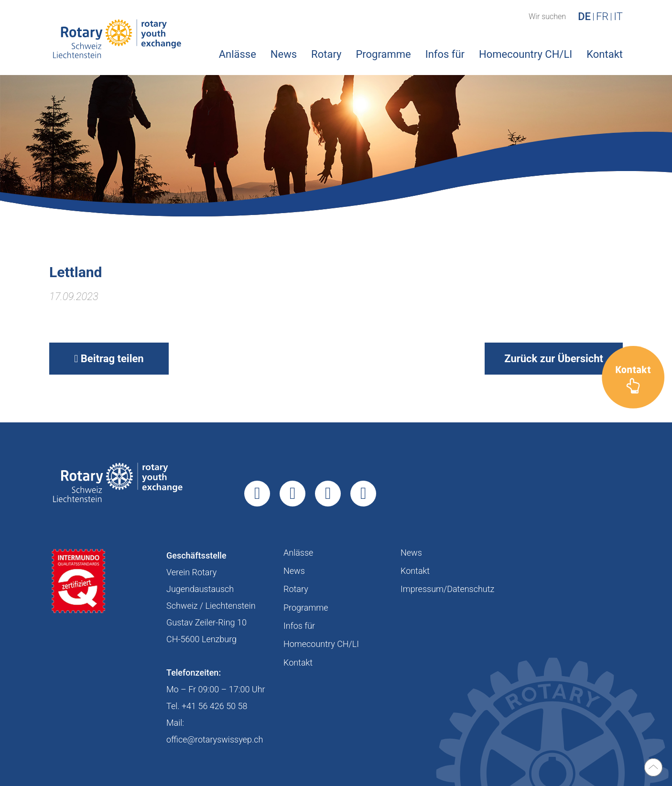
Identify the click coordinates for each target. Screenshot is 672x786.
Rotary (326, 54)
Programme (383, 54)
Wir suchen (547, 17)
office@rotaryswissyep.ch (215, 739)
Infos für (445, 54)
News (284, 54)
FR (602, 17)
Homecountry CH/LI (526, 54)
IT (618, 17)
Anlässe (238, 54)
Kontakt (605, 54)
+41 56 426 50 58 (215, 706)
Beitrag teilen (109, 359)
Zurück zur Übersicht (554, 359)
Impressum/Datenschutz (447, 589)
